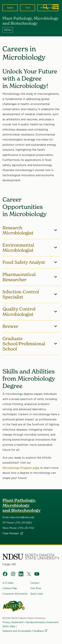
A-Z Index (8, 583)
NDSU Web (9, 626)
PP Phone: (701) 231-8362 (17, 523)
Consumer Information (15, 594)
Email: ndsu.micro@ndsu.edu (18, 517)
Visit (27, 8)
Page (13, 533)
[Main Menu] (56, 7)
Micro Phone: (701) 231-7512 (18, 528)
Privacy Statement (13, 622)
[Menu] (31, 30)
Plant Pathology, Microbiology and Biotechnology (22, 505)
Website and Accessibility (25, 631)
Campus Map (10, 588)
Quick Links (37, 594)
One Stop (36, 588)
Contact (35, 583)
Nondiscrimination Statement (42, 622)
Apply (10, 8)
